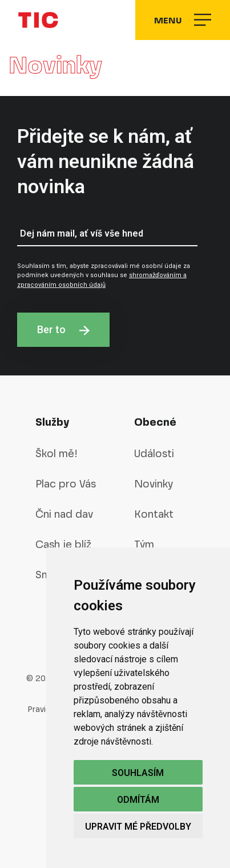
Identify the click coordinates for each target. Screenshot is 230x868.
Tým (144, 544)
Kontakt (154, 514)
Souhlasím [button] (138, 773)
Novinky (154, 484)
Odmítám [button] (138, 800)
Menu (183, 20)
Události (154, 453)
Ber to (63, 329)
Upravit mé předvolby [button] (138, 827)
